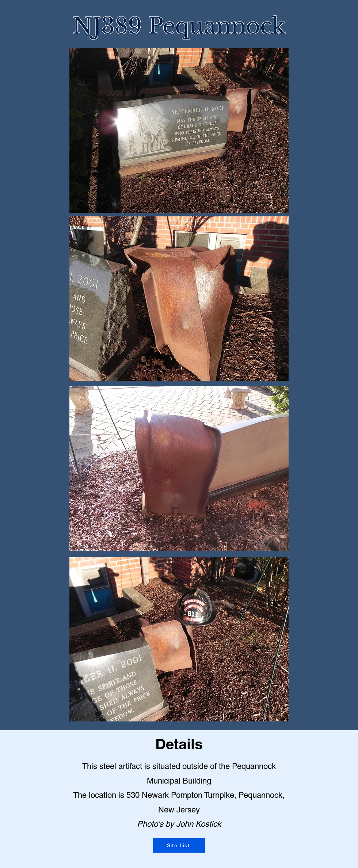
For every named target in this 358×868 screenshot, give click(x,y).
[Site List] (179, 845)
